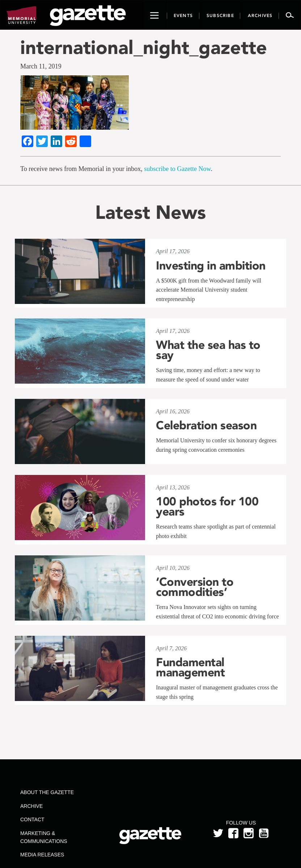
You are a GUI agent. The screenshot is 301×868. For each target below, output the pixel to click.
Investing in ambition (211, 266)
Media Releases (42, 855)
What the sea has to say (208, 350)
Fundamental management (190, 667)
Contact (32, 819)
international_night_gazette (144, 47)
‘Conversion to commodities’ (195, 587)
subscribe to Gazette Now (177, 169)
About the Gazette (47, 792)
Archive (31, 806)
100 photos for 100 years (207, 506)
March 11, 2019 (41, 66)
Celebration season (206, 425)
